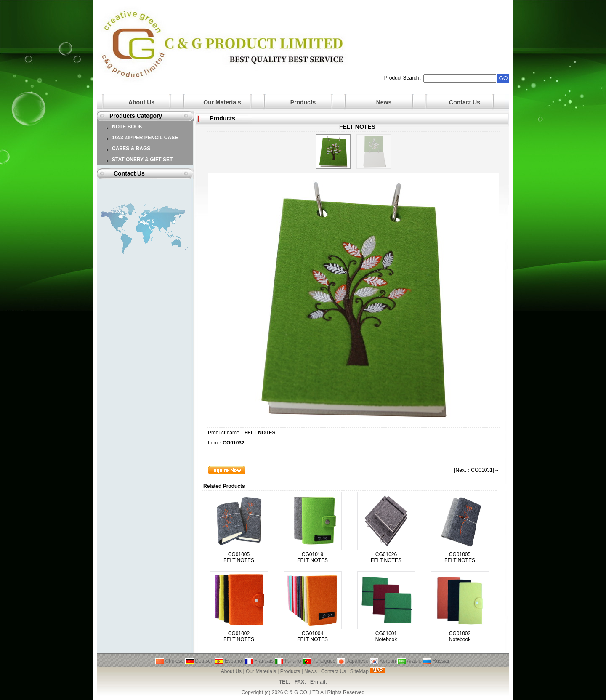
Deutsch (199, 661)
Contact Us (465, 102)
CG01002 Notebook (460, 636)
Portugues (319, 661)
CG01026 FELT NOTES (386, 557)
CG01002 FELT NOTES (239, 636)
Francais (259, 661)
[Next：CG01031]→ (477, 470)
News (384, 102)
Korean (383, 661)
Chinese (169, 661)
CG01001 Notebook (386, 636)
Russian (437, 661)
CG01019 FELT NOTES (312, 557)
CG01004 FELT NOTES (312, 636)
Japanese (352, 661)
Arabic (409, 661)
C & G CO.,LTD (302, 692)
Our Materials (222, 102)
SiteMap (359, 671)
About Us (141, 102)
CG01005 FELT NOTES (239, 557)
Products (303, 102)
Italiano (288, 661)
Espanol (229, 661)
